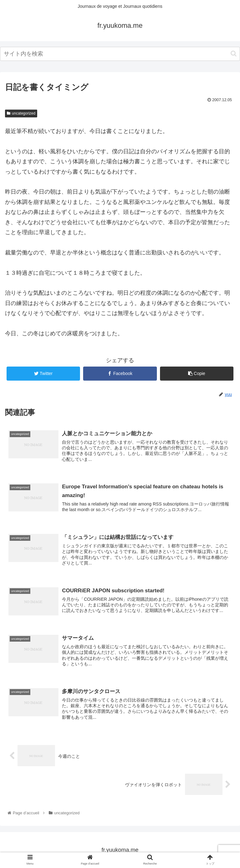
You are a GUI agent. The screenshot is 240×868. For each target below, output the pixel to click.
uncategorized (21, 113)
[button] (234, 54)
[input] (120, 54)
